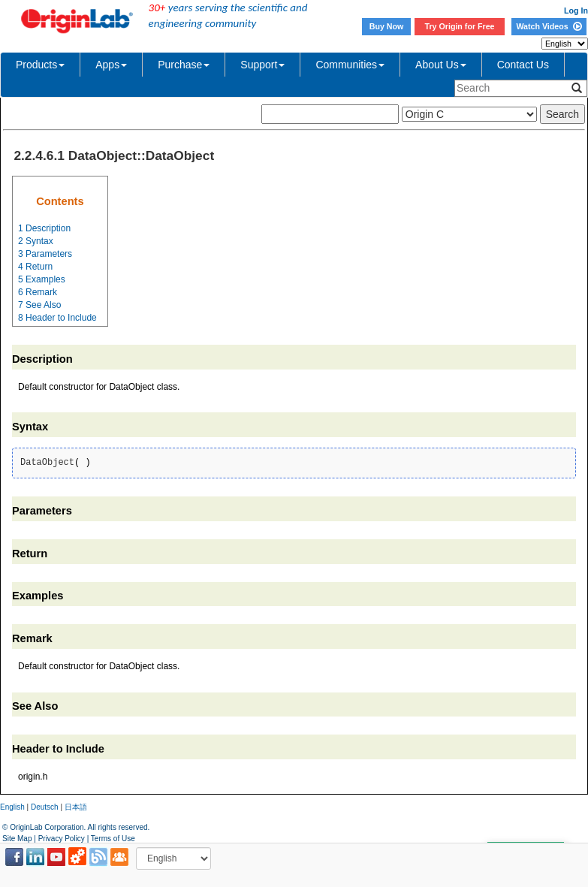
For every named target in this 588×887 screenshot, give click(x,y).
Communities (350, 65)
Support (262, 65)
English (12, 807)
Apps (111, 65)
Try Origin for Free (460, 26)
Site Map (17, 839)
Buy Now (387, 26)
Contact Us (523, 65)
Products (40, 65)
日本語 (76, 807)
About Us (441, 65)
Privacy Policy (62, 839)
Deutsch (45, 807)
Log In (576, 11)
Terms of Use (113, 839)
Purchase (184, 65)
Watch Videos (549, 26)
